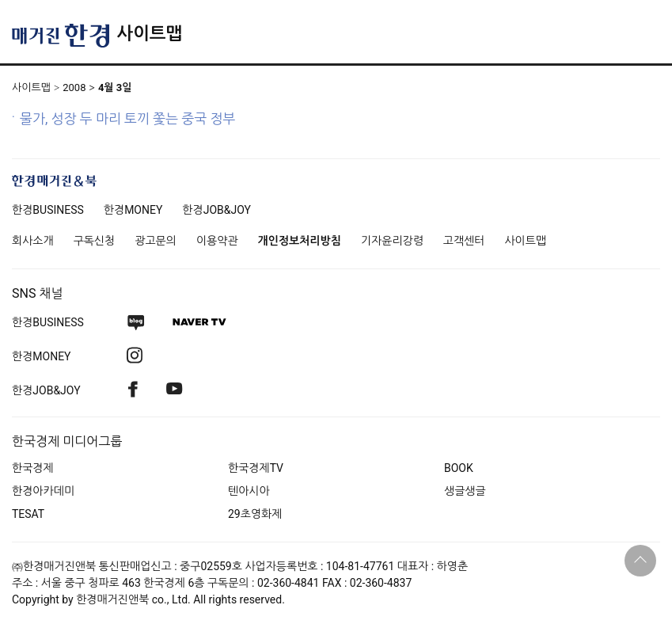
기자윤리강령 (392, 241)
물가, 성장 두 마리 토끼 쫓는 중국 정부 (128, 119)
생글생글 (465, 491)
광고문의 (156, 241)
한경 (48, 210)
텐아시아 (249, 491)
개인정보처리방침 (300, 241)
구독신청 (95, 241)
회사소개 (33, 241)
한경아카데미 (43, 491)
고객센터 (464, 241)
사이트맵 (149, 34)
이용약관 (217, 241)
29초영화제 (255, 514)
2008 (74, 88)
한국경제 (33, 468)
